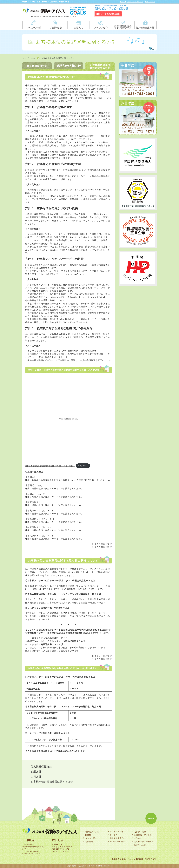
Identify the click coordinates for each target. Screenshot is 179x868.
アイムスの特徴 (34, 25)
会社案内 (78, 25)
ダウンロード (83, 466)
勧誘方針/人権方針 (69, 66)
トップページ (29, 58)
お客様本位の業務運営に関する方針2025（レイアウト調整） (50, 466)
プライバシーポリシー (135, 2)
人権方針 (36, 777)
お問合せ (89, 842)
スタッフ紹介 (101, 25)
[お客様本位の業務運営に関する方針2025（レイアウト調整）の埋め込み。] (69, 419)
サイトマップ (150, 2)
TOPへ (151, 818)
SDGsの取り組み (117, 842)
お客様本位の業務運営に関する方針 (123, 25)
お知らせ (138, 838)
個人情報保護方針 (145, 25)
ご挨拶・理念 (56, 25)
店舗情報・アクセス (143, 835)
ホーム (122, 2)
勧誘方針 (36, 772)
